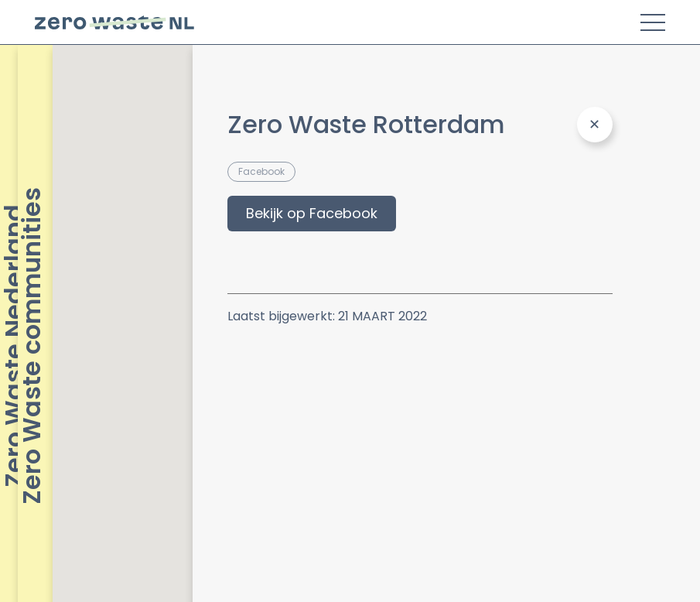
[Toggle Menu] (653, 22)
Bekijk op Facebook (312, 213)
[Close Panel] (595, 125)
